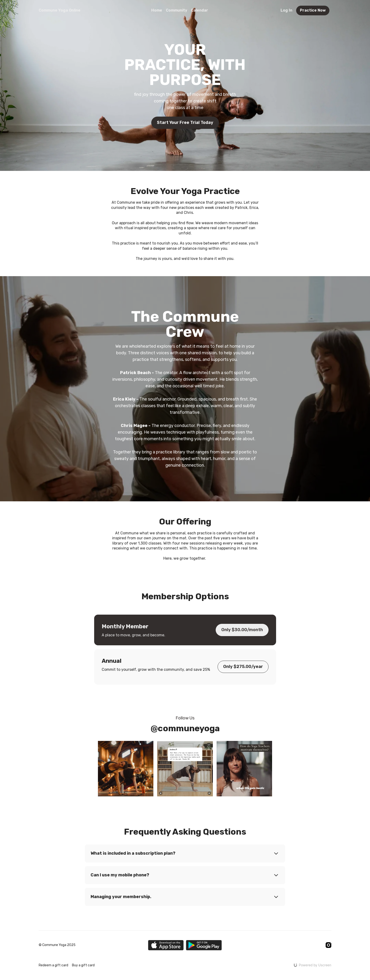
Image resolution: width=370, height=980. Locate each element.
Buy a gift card (83, 965)
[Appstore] (166, 945)
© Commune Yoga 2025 (57, 945)
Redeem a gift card (53, 965)
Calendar (200, 10)
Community (177, 10)
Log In (286, 10)
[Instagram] (328, 945)
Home (157, 10)
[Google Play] (204, 945)
